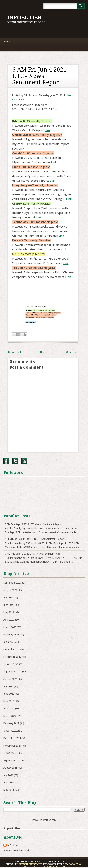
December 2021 (12, 738)
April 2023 (9, 620)
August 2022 (10, 679)
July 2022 (8, 686)
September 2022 (13, 672)
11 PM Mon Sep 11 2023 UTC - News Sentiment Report (35, 539)
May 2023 (9, 612)
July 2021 (8, 775)
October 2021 (11, 753)
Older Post (72, 352)
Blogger (51, 820)
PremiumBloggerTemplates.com (44, 867)
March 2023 (10, 627)
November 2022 (12, 657)
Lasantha (75, 864)
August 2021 (10, 768)
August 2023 (10, 590)
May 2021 (9, 790)
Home (44, 352)
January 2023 (11, 642)
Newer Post (15, 352)
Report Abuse (13, 828)
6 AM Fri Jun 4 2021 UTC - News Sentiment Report (39, 76)
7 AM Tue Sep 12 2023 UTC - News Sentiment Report (34, 554)
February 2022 (11, 723)
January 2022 (11, 731)
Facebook (6, 461)
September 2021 (13, 760)
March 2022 (10, 716)
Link (47, 130)
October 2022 (11, 664)
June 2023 (9, 605)
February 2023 (11, 634)
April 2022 (9, 709)
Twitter (15, 461)
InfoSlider (25, 18)
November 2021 (12, 746)
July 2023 (8, 598)
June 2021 (9, 783)
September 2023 (13, 583)
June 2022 (9, 694)
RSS (24, 461)
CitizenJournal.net (31, 864)
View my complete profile (17, 851)
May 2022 (9, 701)
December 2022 (12, 649)
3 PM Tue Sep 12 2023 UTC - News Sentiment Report (34, 524)
